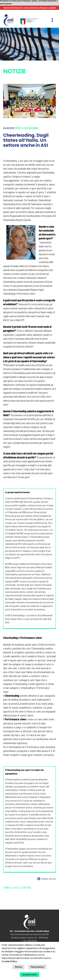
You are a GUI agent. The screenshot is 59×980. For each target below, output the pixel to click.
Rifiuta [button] (18, 967)
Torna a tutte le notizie (17, 882)
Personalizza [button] (37, 967)
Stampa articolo (47, 873)
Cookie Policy (9, 961)
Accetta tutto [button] (30, 975)
